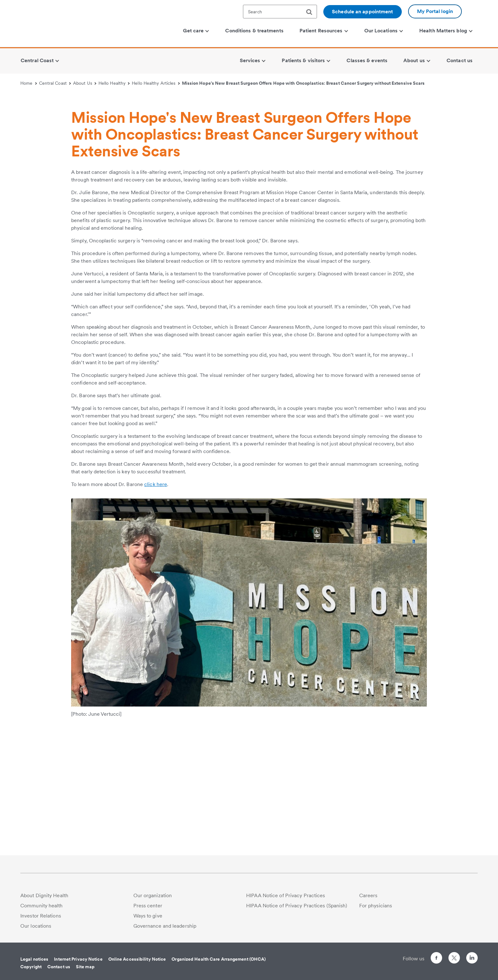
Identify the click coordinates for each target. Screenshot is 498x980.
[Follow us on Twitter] (454, 955)
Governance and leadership (165, 926)
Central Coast (55, 83)
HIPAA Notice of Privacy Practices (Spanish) (297, 906)
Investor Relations (41, 916)
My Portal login (435, 11)
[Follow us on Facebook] (436, 959)
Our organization (153, 895)
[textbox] (280, 12)
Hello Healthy (114, 83)
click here (156, 603)
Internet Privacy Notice (78, 959)
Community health (42, 906)
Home (29, 83)
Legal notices (34, 959)
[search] (312, 12)
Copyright (31, 967)
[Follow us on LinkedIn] (472, 959)
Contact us (59, 967)
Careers (368, 895)
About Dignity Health (44, 895)
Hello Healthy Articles (156, 83)
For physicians (376, 906)
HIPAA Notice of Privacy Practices (286, 895)
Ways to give (148, 916)
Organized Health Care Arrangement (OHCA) (219, 959)
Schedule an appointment (362, 12)
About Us (85, 83)
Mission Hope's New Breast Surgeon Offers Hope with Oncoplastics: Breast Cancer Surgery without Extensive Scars (303, 83)
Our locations (36, 926)
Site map (85, 967)
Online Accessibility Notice (137, 959)
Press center (148, 906)
